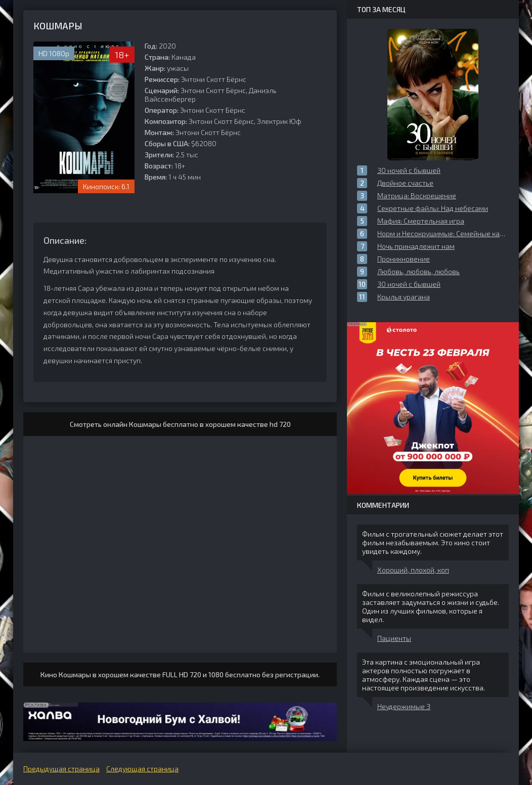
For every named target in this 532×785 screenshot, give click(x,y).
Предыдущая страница (61, 769)
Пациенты (394, 638)
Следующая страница (142, 769)
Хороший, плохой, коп (413, 570)
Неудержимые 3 (404, 706)
